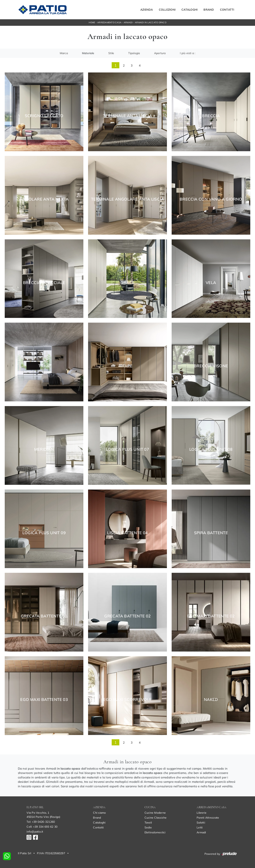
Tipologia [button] (134, 53)
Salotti (201, 823)
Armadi (128, 22)
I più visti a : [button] (188, 53)
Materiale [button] (88, 53)
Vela (211, 283)
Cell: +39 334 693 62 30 (42, 827)
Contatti (227, 10)
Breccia (211, 116)
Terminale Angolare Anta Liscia (127, 199)
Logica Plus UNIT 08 (211, 449)
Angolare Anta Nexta (44, 199)
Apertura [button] (160, 53)
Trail (44, 366)
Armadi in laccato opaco (151, 22)
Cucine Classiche (156, 818)
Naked (211, 700)
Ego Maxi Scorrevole (127, 700)
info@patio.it (35, 832)
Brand (209, 10)
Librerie (202, 813)
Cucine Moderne (155, 813)
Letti (200, 827)
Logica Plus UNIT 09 (44, 533)
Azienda (147, 10)
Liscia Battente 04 (127, 533)
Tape (128, 366)
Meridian (44, 449)
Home (92, 22)
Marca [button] (64, 53)
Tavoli (148, 823)
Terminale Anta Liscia (127, 116)
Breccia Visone (211, 366)
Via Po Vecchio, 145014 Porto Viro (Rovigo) (43, 815)
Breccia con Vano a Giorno (211, 199)
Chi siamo (99, 813)
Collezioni (167, 10)
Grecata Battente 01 (44, 616)
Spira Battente (211, 533)
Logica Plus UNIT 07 (128, 449)
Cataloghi (190, 10)
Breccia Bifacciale (44, 283)
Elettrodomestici (155, 832)
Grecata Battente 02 (127, 616)
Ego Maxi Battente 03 (44, 700)
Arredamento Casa (109, 22)
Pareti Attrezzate (208, 818)
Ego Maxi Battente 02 (211, 616)
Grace (127, 283)
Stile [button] (111, 53)
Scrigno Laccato (44, 116)
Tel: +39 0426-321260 (41, 822)
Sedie (148, 827)
